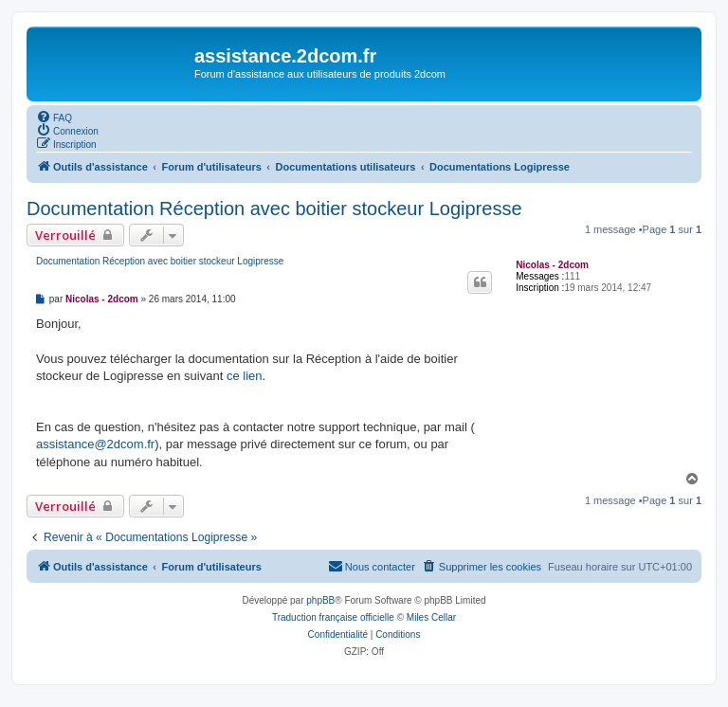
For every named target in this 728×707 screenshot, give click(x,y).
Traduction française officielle (333, 617)
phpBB (320, 600)
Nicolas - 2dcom (552, 265)
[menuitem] (54, 117)
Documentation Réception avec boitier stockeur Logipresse (274, 208)
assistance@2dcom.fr (95, 444)
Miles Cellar (431, 617)
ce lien (245, 376)
